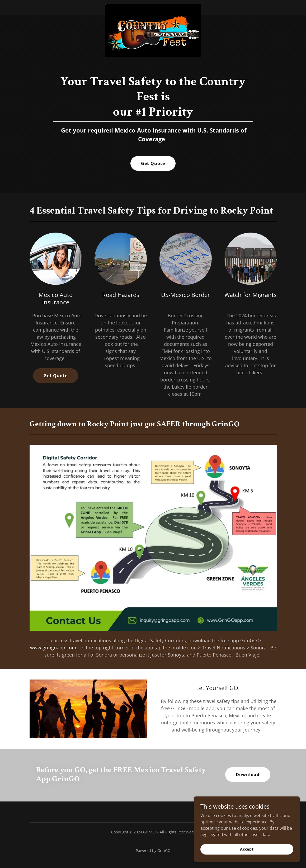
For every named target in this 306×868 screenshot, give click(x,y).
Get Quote (153, 163)
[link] (153, 6)
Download (248, 775)
